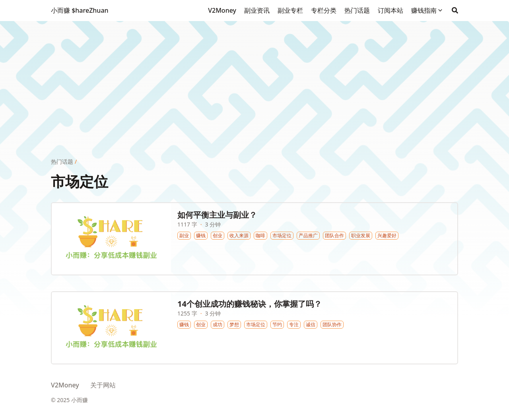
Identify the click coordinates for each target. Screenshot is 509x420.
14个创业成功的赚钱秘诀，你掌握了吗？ (250, 304)
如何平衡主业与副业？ (217, 215)
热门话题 (62, 162)
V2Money (65, 385)
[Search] (455, 10)
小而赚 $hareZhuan (80, 10)
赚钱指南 (424, 10)
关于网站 (103, 385)
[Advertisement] (254, 77)
